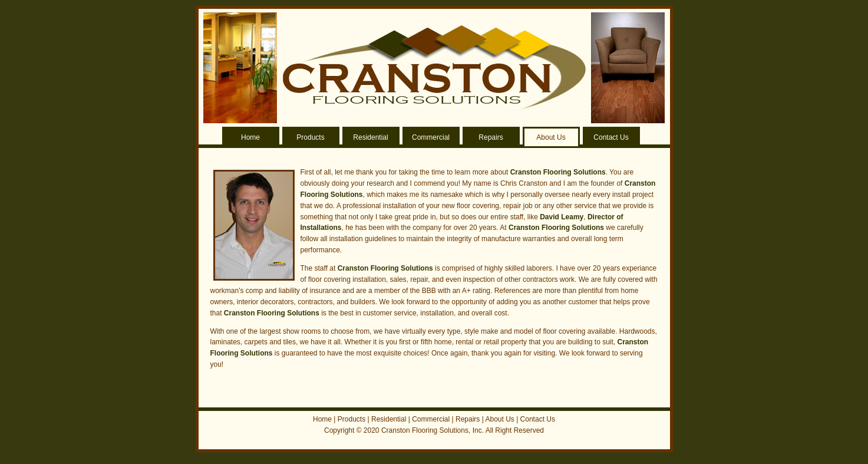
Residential (370, 137)
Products (310, 137)
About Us (551, 137)
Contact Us (611, 137)
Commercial (431, 137)
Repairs (491, 137)
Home (250, 137)
